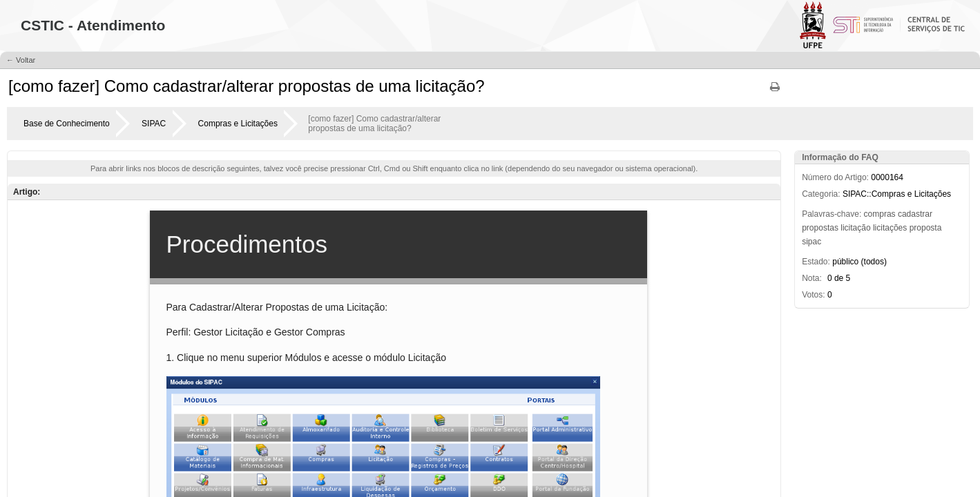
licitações (890, 228)
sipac (811, 242)
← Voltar (21, 60)
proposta (926, 228)
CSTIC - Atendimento (93, 25)
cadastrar (915, 214)
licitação (855, 228)
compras (880, 214)
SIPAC (154, 124)
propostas (820, 228)
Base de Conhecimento (67, 124)
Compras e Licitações (238, 124)
